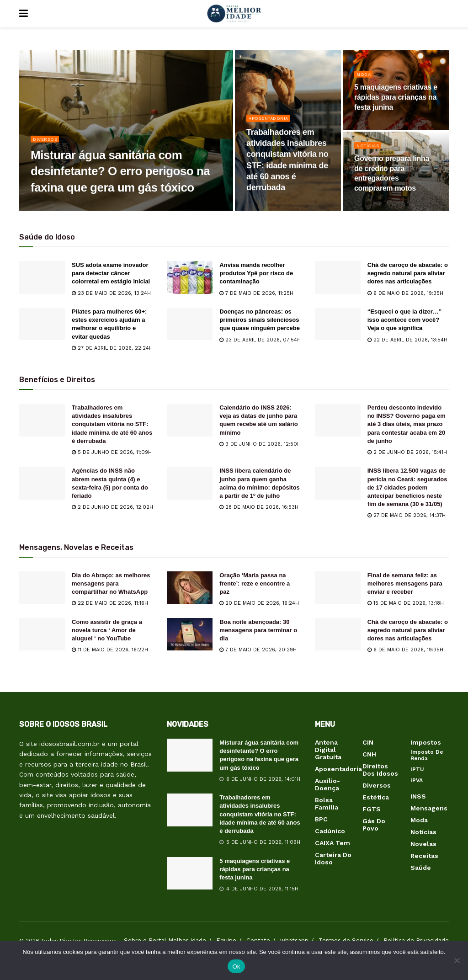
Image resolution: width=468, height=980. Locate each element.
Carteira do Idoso (333, 858)
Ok (236, 967)
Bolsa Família (327, 804)
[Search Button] (444, 14)
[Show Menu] (24, 14)
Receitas (424, 856)
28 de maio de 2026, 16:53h (259, 507)
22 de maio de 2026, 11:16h (110, 603)
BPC (321, 819)
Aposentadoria (271, 123)
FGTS (372, 809)
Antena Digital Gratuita (328, 750)
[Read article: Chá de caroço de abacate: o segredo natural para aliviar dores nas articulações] (338, 277)
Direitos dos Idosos (380, 770)
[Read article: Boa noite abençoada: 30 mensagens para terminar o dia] (190, 634)
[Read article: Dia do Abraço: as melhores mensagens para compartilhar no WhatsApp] (42, 588)
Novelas (423, 844)
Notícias (370, 150)
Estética (376, 797)
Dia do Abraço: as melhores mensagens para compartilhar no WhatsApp (111, 583)
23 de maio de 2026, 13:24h (111, 293)
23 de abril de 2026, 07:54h (260, 340)
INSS (418, 796)
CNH (369, 754)
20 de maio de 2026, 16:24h (259, 603)
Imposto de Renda (427, 755)
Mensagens (429, 808)
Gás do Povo (374, 825)
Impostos (426, 742)
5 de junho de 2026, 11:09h (112, 452)
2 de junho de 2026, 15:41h (407, 452)
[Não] (457, 960)
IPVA (417, 780)
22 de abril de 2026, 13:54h (407, 340)
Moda (364, 79)
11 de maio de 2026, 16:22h (110, 650)
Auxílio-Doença (327, 784)
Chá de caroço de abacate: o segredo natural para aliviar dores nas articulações (408, 273)
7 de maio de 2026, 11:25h (256, 293)
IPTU (417, 769)
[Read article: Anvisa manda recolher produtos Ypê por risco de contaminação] (190, 277)
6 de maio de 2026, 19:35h (405, 293)
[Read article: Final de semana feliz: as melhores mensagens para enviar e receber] (338, 588)
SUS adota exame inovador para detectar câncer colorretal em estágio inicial (111, 273)
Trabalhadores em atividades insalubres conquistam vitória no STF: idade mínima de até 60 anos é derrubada (112, 424)
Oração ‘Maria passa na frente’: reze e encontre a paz (255, 583)
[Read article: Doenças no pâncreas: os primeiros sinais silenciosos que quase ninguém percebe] (190, 324)
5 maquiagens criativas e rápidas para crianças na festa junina (255, 869)
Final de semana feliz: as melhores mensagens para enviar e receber (405, 583)
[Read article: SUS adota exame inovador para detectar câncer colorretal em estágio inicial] (42, 277)
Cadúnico (330, 831)
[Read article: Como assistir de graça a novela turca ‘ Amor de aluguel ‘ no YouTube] (42, 634)
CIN (368, 742)
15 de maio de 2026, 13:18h (406, 603)
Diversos (47, 144)
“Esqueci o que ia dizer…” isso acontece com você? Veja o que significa (405, 320)
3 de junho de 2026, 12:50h (260, 444)
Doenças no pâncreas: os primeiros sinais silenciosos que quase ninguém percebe (260, 320)
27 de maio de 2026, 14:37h (407, 515)
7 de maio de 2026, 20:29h (258, 650)
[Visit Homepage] (234, 14)
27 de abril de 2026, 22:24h (112, 348)
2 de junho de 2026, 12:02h (112, 507)
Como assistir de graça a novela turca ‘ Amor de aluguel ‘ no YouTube (107, 630)
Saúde (421, 868)
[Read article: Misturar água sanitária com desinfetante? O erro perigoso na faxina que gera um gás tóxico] (190, 755)
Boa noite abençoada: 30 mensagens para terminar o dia (258, 630)
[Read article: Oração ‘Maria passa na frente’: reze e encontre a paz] (190, 588)
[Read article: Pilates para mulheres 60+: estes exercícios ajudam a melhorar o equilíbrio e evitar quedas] (42, 324)
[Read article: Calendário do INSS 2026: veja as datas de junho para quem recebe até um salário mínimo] (190, 420)
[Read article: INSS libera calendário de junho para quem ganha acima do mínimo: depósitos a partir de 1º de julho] (190, 483)
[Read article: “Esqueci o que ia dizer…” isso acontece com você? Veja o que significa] (338, 324)
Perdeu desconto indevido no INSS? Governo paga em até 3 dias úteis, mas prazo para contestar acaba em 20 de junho (407, 424)
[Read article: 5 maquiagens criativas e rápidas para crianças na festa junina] (190, 873)
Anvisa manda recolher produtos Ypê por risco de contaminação (256, 273)
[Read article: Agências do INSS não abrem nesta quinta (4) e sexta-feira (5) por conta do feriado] (42, 483)
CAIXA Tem (332, 843)
